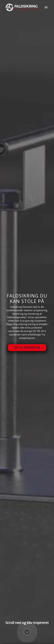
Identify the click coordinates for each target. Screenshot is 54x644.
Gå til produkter (27, 348)
